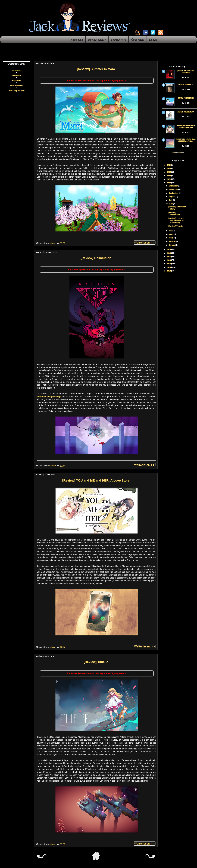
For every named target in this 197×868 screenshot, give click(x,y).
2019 (169, 249)
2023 (169, 172)
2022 (169, 176)
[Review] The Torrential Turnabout (186, 71)
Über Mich (137, 39)
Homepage (77, 39)
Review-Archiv (97, 39)
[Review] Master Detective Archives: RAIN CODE (186, 126)
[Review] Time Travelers (186, 112)
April (171, 234)
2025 (169, 165)
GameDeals (16, 70)
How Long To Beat (17, 91)
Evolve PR (16, 75)
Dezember (173, 186)
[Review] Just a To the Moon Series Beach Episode (186, 140)
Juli (171, 200)
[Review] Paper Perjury (186, 98)
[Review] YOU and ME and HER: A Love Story (96, 480)
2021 (169, 179)
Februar (173, 241)
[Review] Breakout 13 (186, 84)
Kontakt (154, 39)
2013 (169, 271)
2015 (169, 264)
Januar (172, 245)
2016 (169, 260)
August (172, 197)
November (174, 189)
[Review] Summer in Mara (96, 69)
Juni (171, 204)
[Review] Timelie (96, 662)
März (171, 238)
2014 (169, 267)
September (174, 193)
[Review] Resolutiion (96, 258)
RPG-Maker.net (17, 86)
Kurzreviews (118, 39)
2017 (169, 257)
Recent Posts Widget (178, 152)
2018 (169, 253)
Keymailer (16, 80)
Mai (171, 231)
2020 (169, 183)
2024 (169, 168)
